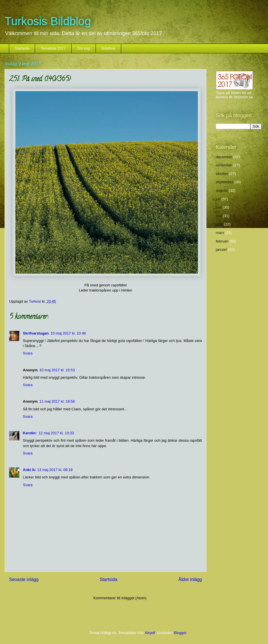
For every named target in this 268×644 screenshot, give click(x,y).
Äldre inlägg (190, 579)
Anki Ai (29, 470)
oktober (222, 174)
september (225, 182)
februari (222, 241)
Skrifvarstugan (36, 333)
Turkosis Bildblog (48, 21)
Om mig (84, 48)
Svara (28, 353)
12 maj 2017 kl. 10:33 (56, 433)
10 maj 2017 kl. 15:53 (57, 370)
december (224, 157)
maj (219, 216)
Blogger (180, 633)
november (224, 165)
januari (221, 249)
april (219, 224)
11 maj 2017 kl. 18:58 (57, 401)
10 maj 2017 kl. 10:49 (68, 333)
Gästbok (108, 48)
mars (220, 233)
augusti (222, 190)
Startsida (22, 48)
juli (218, 199)
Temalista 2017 (53, 48)
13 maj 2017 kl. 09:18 (55, 470)
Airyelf (150, 633)
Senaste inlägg (24, 579)
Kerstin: (30, 433)
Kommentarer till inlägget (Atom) (120, 598)
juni (219, 207)
